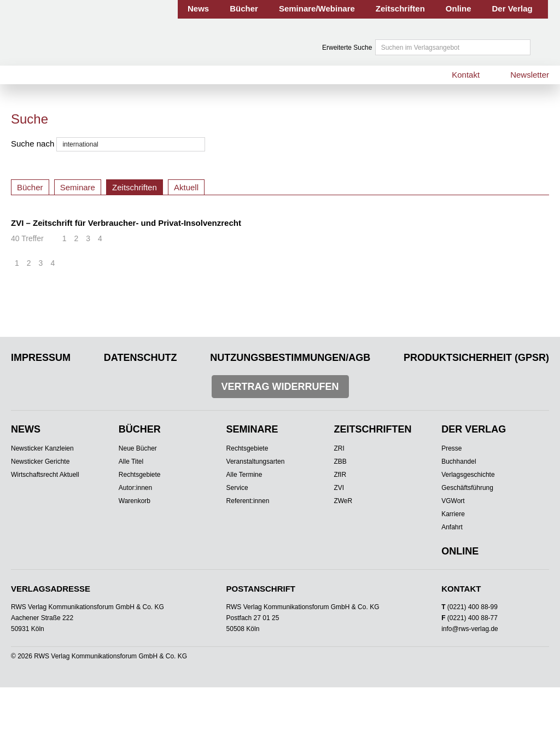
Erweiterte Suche (347, 48)
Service (237, 488)
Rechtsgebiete (140, 475)
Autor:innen (135, 488)
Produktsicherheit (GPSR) (476, 358)
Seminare (78, 187)
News (198, 8)
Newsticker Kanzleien (42, 448)
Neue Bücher (138, 448)
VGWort (453, 501)
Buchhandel (459, 462)
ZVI (339, 488)
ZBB (340, 462)
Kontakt (466, 75)
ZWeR (343, 501)
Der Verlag (512, 8)
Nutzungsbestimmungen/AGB (290, 358)
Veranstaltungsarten (256, 462)
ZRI (339, 448)
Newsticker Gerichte (40, 462)
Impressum (41, 358)
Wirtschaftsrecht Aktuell (45, 475)
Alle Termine (244, 475)
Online (459, 8)
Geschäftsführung (467, 488)
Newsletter (530, 75)
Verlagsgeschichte (468, 475)
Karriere (453, 514)
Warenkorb (135, 501)
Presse (451, 448)
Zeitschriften (400, 8)
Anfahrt (452, 527)
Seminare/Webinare (317, 8)
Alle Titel (131, 462)
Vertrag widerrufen (280, 387)
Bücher (244, 8)
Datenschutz (141, 358)
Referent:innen (248, 501)
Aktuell (186, 187)
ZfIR (340, 475)
